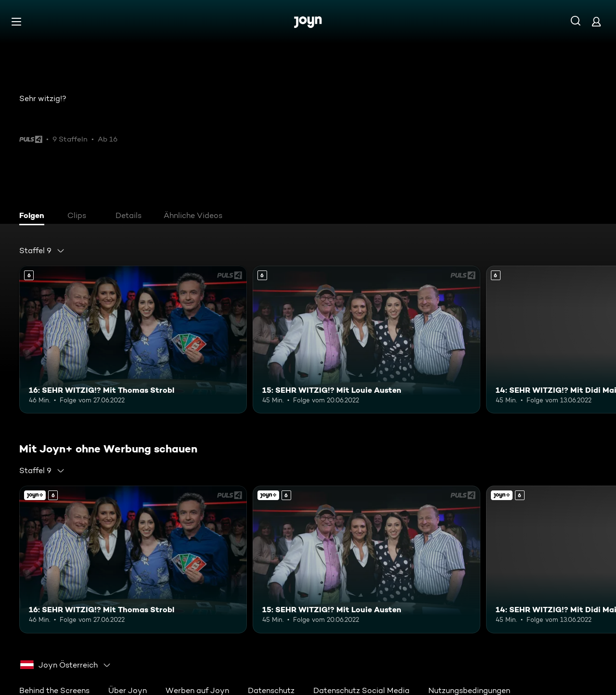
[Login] (596, 21)
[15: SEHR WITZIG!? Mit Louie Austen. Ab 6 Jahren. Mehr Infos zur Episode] (366, 340)
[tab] (34, 217)
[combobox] (42, 251)
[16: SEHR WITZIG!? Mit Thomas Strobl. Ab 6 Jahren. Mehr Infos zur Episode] (133, 340)
